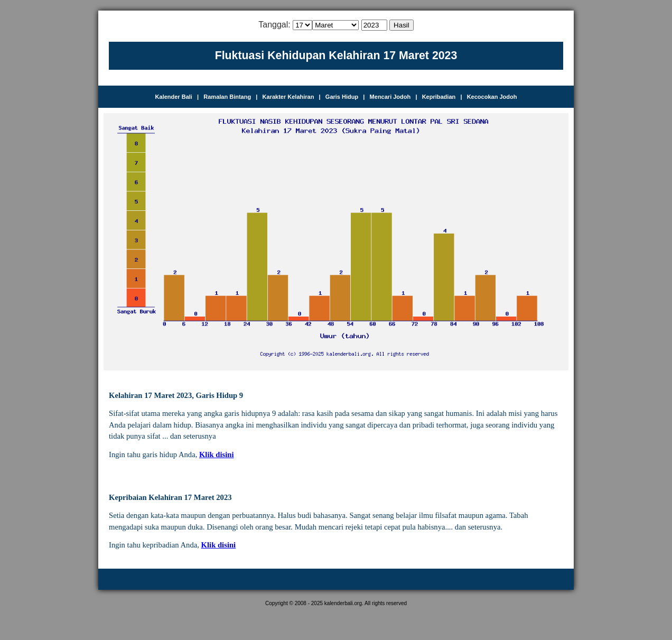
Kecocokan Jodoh (492, 97)
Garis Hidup (342, 97)
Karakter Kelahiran (288, 97)
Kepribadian (439, 97)
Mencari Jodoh (390, 97)
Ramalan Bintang (227, 97)
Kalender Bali (174, 97)
